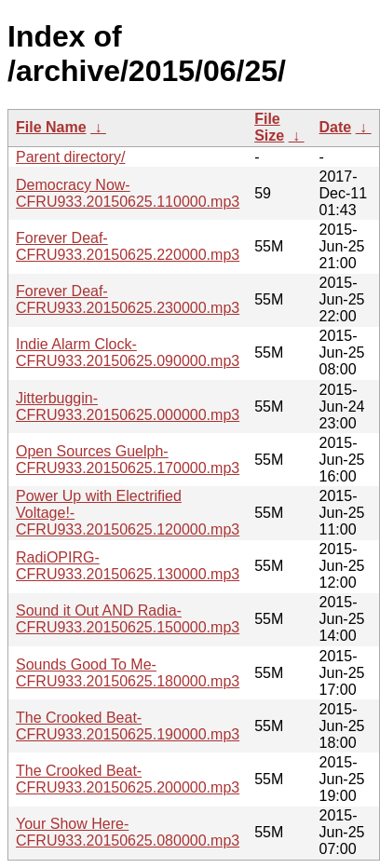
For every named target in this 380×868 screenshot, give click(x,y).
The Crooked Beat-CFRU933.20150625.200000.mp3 (128, 779)
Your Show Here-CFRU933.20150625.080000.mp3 (128, 832)
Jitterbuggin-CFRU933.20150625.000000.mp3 (128, 407)
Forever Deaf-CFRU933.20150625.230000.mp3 (128, 299)
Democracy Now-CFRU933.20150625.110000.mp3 (128, 193)
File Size (269, 127)
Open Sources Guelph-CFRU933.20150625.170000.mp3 (128, 460)
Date (336, 127)
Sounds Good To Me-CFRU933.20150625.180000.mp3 (128, 673)
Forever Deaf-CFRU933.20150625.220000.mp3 (128, 246)
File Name (51, 127)
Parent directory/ (70, 157)
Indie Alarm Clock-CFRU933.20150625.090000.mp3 (128, 353)
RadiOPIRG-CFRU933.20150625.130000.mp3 (128, 566)
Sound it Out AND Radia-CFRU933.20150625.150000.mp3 (128, 619)
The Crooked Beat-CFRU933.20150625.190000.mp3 (128, 726)
